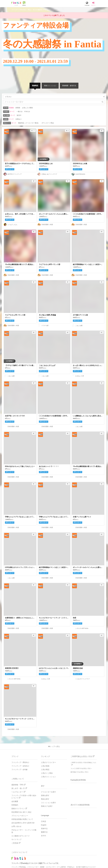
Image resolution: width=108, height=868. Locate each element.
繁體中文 (44, 832)
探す (43, 786)
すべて (12, 112)
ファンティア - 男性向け (20, 762)
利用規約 (15, 805)
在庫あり (19, 119)
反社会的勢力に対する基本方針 (23, 823)
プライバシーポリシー (20, 816)
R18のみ (27, 112)
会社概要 (15, 801)
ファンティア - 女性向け (20, 766)
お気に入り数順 (27, 108)
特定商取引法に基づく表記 (21, 812)
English (44, 825)
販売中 (19, 115)
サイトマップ (16, 839)
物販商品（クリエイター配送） (29, 123)
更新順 (11, 108)
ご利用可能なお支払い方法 (82, 756)
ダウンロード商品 (48, 123)
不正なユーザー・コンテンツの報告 (24, 831)
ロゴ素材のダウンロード (21, 836)
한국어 (44, 836)
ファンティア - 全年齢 (20, 770)
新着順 (18, 108)
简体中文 (44, 829)
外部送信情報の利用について (22, 819)
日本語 (44, 821)
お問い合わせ (16, 826)
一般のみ (20, 112)
